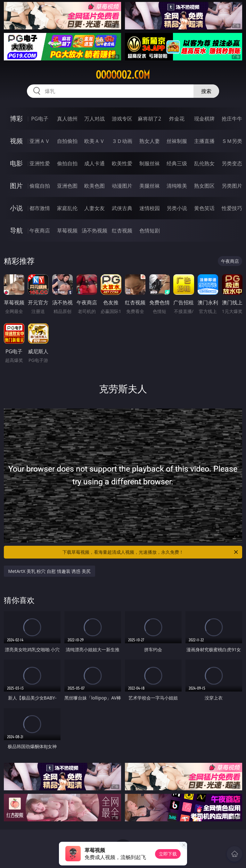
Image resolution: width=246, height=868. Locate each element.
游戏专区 (122, 119)
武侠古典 (122, 208)
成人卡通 (94, 163)
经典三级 (177, 163)
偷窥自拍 (40, 186)
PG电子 (40, 119)
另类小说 (177, 208)
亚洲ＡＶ (40, 141)
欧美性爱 (122, 163)
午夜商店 (40, 231)
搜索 (206, 91)
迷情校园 (150, 208)
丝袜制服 (177, 141)
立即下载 (168, 854)
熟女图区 (204, 186)
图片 (16, 186)
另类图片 (232, 186)
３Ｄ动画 (122, 141)
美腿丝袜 (150, 186)
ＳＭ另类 (232, 141)
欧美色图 (94, 186)
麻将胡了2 (149, 119)
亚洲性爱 (40, 163)
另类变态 (232, 163)
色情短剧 (150, 231)
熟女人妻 (150, 141)
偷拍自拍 (67, 163)
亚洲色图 (67, 186)
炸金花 (177, 119)
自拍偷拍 (67, 141)
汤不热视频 (94, 231)
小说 (16, 208)
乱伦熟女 (204, 163)
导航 (16, 230)
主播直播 (204, 141)
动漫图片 (122, 186)
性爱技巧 (232, 208)
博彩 (16, 118)
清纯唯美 (177, 186)
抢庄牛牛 (232, 119)
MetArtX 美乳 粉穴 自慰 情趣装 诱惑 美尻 (49, 571)
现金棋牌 (204, 119)
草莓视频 (67, 231)
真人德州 (67, 119)
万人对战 (94, 119)
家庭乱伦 (67, 208)
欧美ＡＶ (94, 141)
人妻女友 (94, 208)
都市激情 (40, 208)
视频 (16, 141)
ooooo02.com (123, 75)
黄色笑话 (204, 208)
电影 (16, 163)
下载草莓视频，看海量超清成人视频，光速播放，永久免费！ (151, 552)
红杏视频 (122, 231)
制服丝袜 (150, 163)
